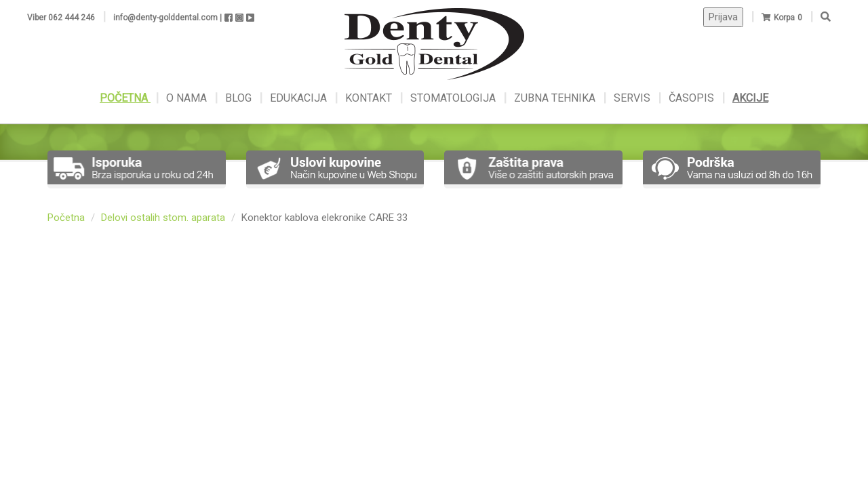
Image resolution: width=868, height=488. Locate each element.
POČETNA (125, 98)
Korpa (784, 18)
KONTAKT (370, 98)
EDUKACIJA (300, 98)
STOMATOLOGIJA (453, 98)
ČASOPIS (693, 98)
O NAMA (188, 98)
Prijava (723, 17)
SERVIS (633, 98)
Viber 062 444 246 (61, 18)
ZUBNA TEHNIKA (555, 98)
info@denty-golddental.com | (167, 18)
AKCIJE (750, 98)
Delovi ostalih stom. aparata (163, 218)
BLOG (240, 98)
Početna (66, 218)
